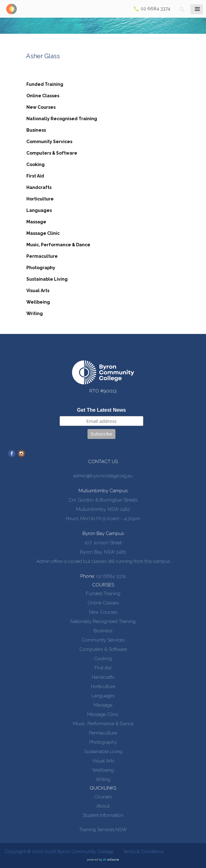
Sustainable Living (47, 279)
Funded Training (45, 84)
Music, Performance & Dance (58, 245)
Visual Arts (38, 291)
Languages (39, 210)
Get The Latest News (101, 410)
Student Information (103, 815)
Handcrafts (39, 187)
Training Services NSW (103, 830)
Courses (103, 797)
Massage (36, 222)
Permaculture (42, 256)
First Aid (35, 176)
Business (36, 130)
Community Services (49, 142)
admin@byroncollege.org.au (103, 476)
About (103, 806)
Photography (41, 268)
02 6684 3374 (156, 9)
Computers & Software (52, 153)
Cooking (36, 164)
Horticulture (40, 199)
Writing (35, 313)
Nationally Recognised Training (62, 119)
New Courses (41, 107)
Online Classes (43, 96)
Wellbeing (38, 302)
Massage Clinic (43, 233)
